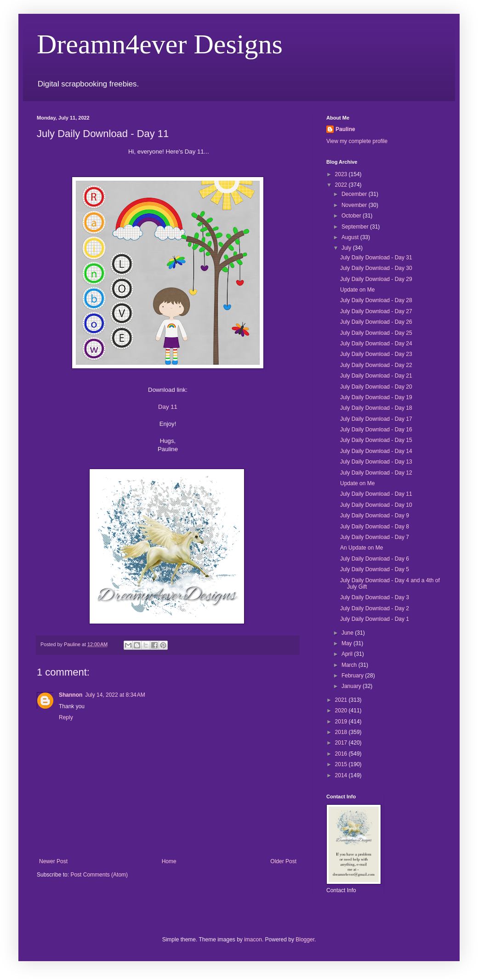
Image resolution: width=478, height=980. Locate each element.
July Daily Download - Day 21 (376, 376)
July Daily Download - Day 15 (376, 440)
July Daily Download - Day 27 (376, 311)
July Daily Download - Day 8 (375, 527)
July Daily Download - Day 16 (376, 430)
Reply (66, 717)
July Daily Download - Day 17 (376, 419)
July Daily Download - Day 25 (376, 333)
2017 (342, 743)
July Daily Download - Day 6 (375, 559)
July (347, 248)
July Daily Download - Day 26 (376, 322)
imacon (253, 940)
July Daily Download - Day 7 (375, 537)
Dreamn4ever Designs (160, 44)
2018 (342, 732)
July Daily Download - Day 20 (376, 387)
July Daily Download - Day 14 (376, 451)
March (350, 665)
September (356, 227)
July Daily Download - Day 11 (376, 494)
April (348, 654)
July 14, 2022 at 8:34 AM (115, 695)
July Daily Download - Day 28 (376, 300)
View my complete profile (357, 141)
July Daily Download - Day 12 (376, 473)
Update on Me (357, 290)
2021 (342, 700)
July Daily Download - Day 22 (376, 365)
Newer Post (53, 861)
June (348, 633)
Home (169, 861)
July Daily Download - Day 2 (375, 608)
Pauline (345, 129)
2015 (342, 764)
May (347, 643)
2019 (342, 722)
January (352, 686)
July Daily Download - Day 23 (376, 354)
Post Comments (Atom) (99, 875)
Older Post (283, 861)
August (351, 237)
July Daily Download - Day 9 (375, 516)
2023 (342, 174)
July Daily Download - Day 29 (376, 279)
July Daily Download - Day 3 (375, 597)
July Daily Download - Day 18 (376, 408)
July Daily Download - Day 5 (375, 569)
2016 (342, 754)
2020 (342, 711)
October (352, 216)
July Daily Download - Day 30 (376, 268)
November (355, 205)
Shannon (71, 695)
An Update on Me (361, 548)
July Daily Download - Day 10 (376, 505)
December (355, 194)
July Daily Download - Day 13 (376, 462)
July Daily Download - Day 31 (376, 258)
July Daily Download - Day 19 (376, 397)
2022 (342, 185)
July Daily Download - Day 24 (376, 344)
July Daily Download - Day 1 (375, 619)
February (353, 676)
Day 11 (168, 407)
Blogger (305, 940)
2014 (342, 775)
